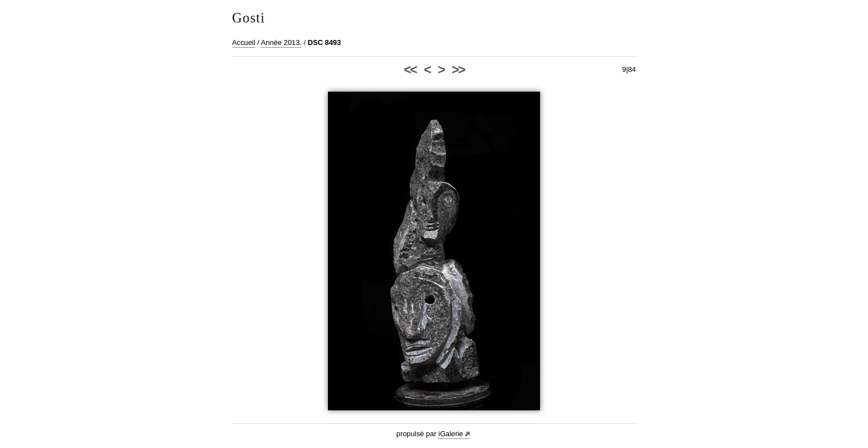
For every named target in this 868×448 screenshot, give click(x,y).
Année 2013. (282, 42)
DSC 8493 (324, 42)
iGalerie (451, 434)
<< (410, 70)
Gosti (249, 18)
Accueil (244, 42)
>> (458, 70)
